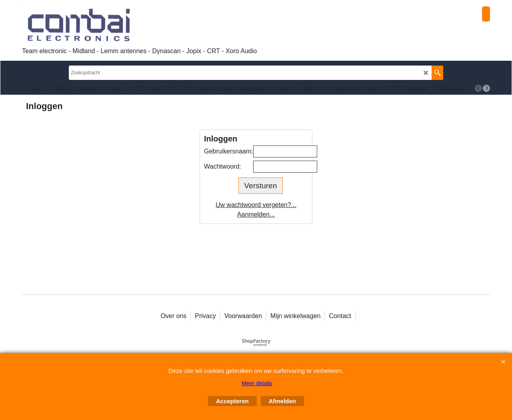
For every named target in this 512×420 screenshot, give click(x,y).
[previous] (478, 88)
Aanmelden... (256, 214)
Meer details (257, 383)
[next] (486, 88)
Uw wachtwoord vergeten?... (256, 205)
